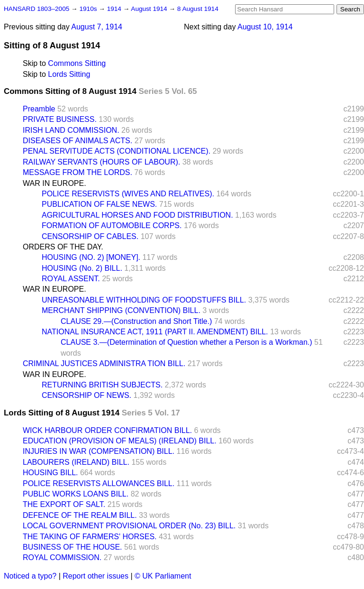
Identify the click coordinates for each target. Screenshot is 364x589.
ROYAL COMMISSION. (62, 557)
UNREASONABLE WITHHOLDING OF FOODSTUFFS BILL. (144, 300)
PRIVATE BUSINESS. (60, 119)
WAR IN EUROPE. (55, 183)
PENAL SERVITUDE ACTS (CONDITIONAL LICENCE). (117, 151)
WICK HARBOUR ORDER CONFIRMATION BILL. (107, 430)
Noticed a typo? (30, 576)
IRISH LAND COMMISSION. (71, 130)
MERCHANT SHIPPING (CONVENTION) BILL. (121, 310)
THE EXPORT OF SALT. (64, 504)
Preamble (39, 109)
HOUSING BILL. (50, 473)
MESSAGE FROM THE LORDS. (77, 172)
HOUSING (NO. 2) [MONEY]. (91, 257)
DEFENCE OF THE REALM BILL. (80, 515)
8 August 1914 (198, 9)
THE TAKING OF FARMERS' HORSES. (90, 537)
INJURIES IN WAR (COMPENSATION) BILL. (99, 451)
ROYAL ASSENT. (71, 279)
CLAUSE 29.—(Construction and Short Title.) (136, 321)
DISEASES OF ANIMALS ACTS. (77, 141)
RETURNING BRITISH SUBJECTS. (102, 385)
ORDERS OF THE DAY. (63, 247)
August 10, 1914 (265, 27)
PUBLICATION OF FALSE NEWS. (99, 204)
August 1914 (150, 9)
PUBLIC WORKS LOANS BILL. (76, 494)
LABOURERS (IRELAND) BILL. (76, 462)
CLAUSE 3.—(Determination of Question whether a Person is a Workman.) (187, 342)
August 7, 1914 (97, 27)
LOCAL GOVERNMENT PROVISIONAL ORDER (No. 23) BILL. (129, 526)
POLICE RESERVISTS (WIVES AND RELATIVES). (128, 194)
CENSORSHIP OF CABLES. (90, 236)
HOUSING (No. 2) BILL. (82, 268)
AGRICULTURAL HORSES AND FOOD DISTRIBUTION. (137, 215)
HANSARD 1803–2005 (36, 9)
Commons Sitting (77, 63)
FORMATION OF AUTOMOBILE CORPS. (112, 225)
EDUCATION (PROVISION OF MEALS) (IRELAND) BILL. (120, 441)
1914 (115, 9)
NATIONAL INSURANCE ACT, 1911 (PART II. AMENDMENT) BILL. (155, 332)
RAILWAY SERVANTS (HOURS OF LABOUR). (101, 162)
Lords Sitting (69, 74)
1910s (89, 9)
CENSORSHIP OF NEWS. (86, 395)
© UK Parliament (163, 576)
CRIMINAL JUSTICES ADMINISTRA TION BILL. (104, 364)
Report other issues (96, 576)
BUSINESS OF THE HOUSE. (73, 547)
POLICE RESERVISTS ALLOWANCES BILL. (99, 483)
